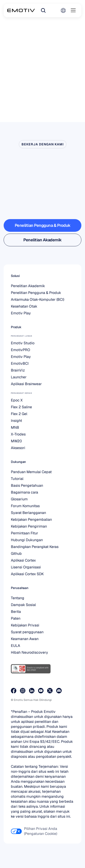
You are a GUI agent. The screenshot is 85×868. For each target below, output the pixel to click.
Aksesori (18, 448)
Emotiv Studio (23, 343)
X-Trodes (18, 434)
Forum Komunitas (25, 506)
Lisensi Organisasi (26, 567)
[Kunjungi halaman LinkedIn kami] (32, 691)
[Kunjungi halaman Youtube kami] (41, 691)
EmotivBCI (20, 363)
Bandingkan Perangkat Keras (35, 547)
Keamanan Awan (25, 639)
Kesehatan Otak (24, 306)
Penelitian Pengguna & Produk (36, 293)
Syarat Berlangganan (28, 513)
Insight (16, 421)
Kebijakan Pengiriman (29, 526)
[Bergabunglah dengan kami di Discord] (59, 691)
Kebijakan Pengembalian (31, 520)
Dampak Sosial (23, 605)
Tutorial (17, 479)
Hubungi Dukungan (27, 540)
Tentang (18, 598)
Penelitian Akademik (28, 286)
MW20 (16, 441)
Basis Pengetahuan (27, 485)
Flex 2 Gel (19, 414)
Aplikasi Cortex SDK (27, 574)
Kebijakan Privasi (25, 625)
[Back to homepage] (21, 10)
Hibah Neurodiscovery (29, 652)
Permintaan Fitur (24, 533)
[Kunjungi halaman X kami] (50, 691)
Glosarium (19, 499)
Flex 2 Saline (21, 407)
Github (16, 554)
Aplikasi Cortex (23, 560)
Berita (16, 612)
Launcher (19, 377)
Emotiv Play (21, 313)
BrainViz (18, 370)
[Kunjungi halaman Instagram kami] (23, 691)
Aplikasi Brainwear (26, 384)
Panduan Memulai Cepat (31, 472)
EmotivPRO (21, 350)
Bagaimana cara (24, 492)
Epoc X (17, 400)
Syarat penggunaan (27, 632)
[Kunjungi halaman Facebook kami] (14, 691)
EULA (16, 646)
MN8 (15, 427)
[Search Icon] (43, 10)
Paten (16, 618)
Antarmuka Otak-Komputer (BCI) (38, 300)
